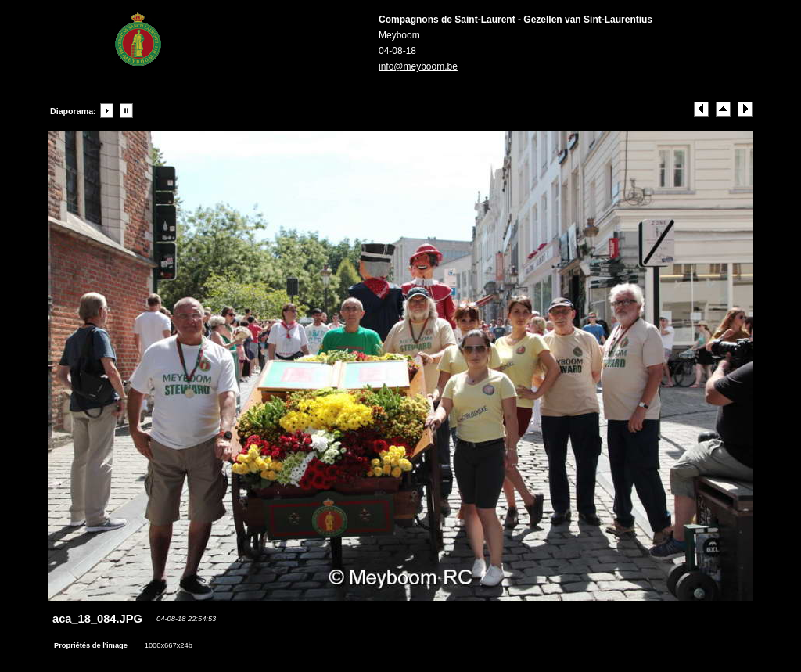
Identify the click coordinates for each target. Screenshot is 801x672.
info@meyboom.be (418, 66)
